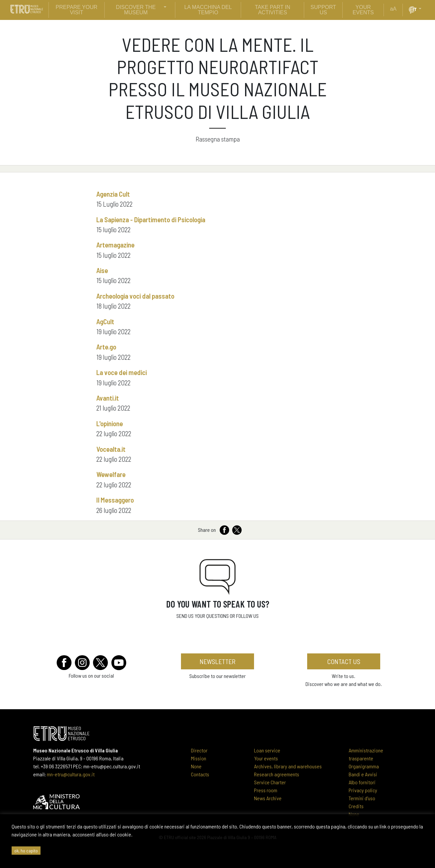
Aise (102, 270)
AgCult (105, 321)
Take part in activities (273, 10)
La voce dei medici (122, 372)
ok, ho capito (26, 851)
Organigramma (364, 766)
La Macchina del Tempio (208, 10)
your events (363, 10)
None (196, 766)
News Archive (268, 798)
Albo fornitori (362, 782)
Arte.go (106, 347)
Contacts (200, 774)
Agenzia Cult (113, 194)
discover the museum (136, 10)
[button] (423, 9)
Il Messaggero (115, 500)
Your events (266, 758)
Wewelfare (111, 474)
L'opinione (110, 423)
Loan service (267, 750)
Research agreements (277, 774)
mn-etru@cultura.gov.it (71, 774)
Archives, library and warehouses (288, 766)
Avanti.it (108, 398)
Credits (356, 806)
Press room (266, 790)
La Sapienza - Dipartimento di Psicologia (151, 219)
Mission (199, 758)
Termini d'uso (362, 798)
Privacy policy (363, 790)
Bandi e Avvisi (363, 774)
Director (199, 750)
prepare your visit (77, 10)
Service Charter (270, 782)
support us (323, 10)
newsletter (217, 661)
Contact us (344, 661)
